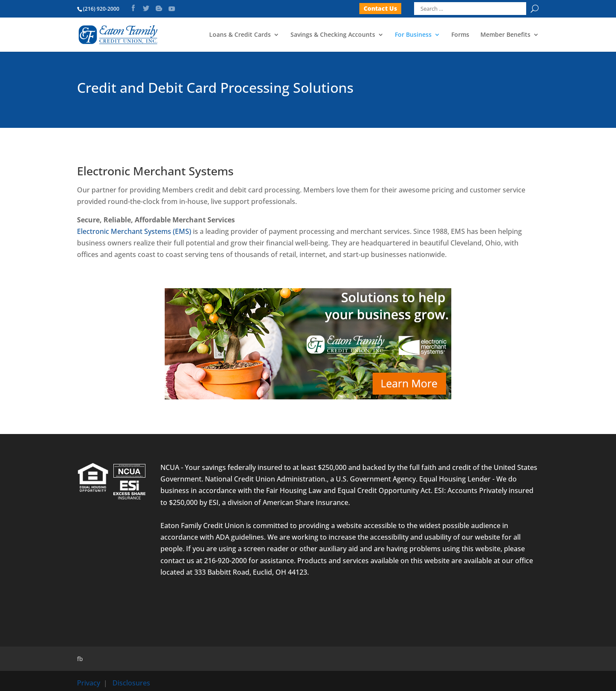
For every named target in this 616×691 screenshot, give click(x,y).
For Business (413, 35)
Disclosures (131, 683)
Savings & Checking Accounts (333, 35)
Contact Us (380, 8)
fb (80, 659)
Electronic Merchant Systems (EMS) (134, 231)
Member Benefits (505, 35)
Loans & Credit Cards (240, 35)
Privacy (89, 683)
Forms (460, 35)
